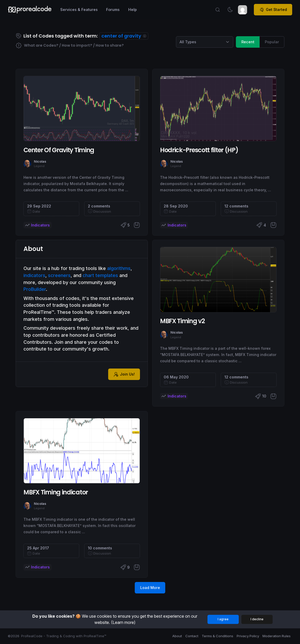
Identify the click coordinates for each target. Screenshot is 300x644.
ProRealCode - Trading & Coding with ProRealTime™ (64, 636)
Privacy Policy (248, 636)
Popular (272, 42)
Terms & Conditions (218, 636)
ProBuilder (35, 289)
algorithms (119, 268)
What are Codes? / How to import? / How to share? (70, 46)
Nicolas (40, 161)
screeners (59, 275)
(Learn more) (123, 622)
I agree (223, 619)
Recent (248, 42)
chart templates (100, 275)
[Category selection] (205, 42)
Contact (192, 636)
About (177, 636)
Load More (150, 588)
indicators (34, 275)
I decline (257, 619)
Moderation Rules (277, 636)
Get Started (273, 10)
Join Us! (124, 374)
